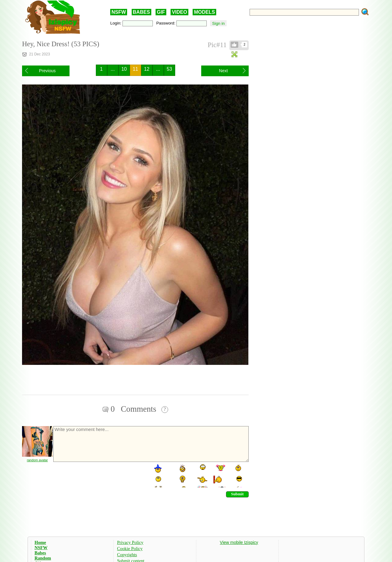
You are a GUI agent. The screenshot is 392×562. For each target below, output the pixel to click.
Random (43, 558)
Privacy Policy (130, 542)
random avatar (38, 460)
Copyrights (127, 555)
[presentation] (99, 475)
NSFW (119, 12)
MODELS (204, 12)
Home (40, 542)
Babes (40, 553)
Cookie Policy (130, 549)
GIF (161, 12)
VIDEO (179, 12)
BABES (141, 12)
